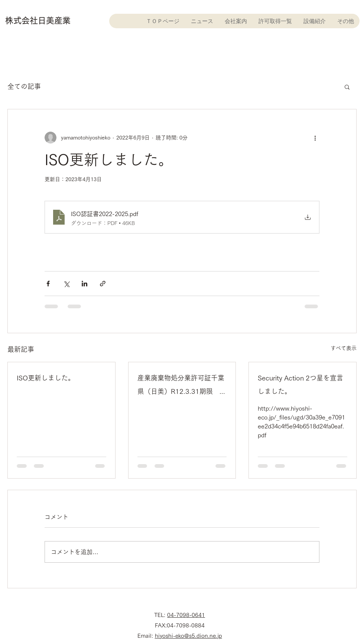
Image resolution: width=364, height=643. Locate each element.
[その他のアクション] (315, 138)
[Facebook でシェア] (48, 284)
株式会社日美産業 (38, 20)
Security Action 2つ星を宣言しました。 (300, 385)
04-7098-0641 (186, 615)
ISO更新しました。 (46, 378)
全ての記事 (24, 86)
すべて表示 (344, 348)
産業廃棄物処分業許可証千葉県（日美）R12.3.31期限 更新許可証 (182, 386)
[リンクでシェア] (103, 284)
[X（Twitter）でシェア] (66, 284)
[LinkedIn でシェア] (84, 284)
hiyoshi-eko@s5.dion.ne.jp (188, 636)
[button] (347, 87)
